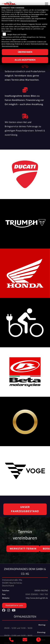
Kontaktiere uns (14, 605)
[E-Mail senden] (25, 640)
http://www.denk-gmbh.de (37, 598)
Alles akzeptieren (25, 60)
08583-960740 (41, 591)
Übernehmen (25, 52)
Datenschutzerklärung (29, 21)
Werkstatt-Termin (23, 549)
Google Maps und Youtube (17, 35)
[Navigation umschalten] (47, 4)
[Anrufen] (11, 640)
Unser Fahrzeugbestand (25, 509)
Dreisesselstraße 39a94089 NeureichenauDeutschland (12, 583)
